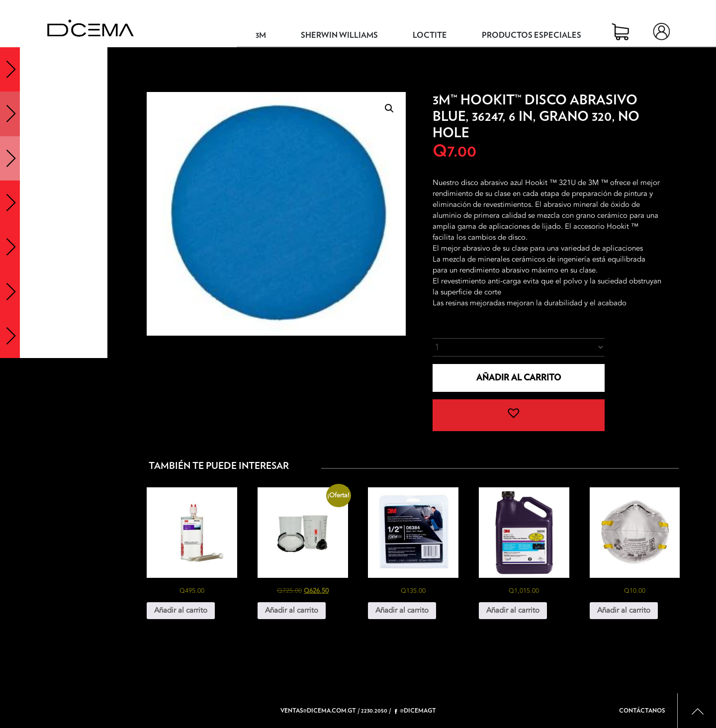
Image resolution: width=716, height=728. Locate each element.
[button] (389, 108)
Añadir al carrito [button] (181, 610)
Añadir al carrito (519, 378)
